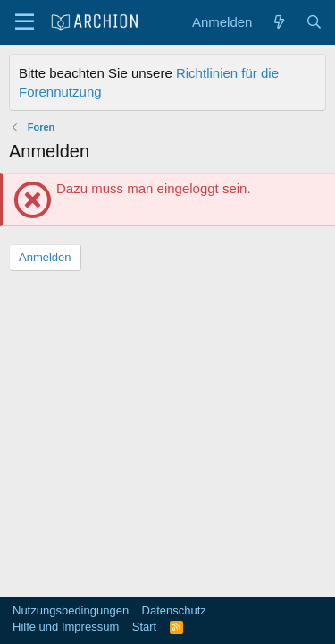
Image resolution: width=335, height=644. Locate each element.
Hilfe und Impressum (66, 627)
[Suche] (314, 22)
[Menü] (25, 22)
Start (144, 627)
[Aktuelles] (278, 22)
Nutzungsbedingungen (71, 610)
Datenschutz (174, 610)
